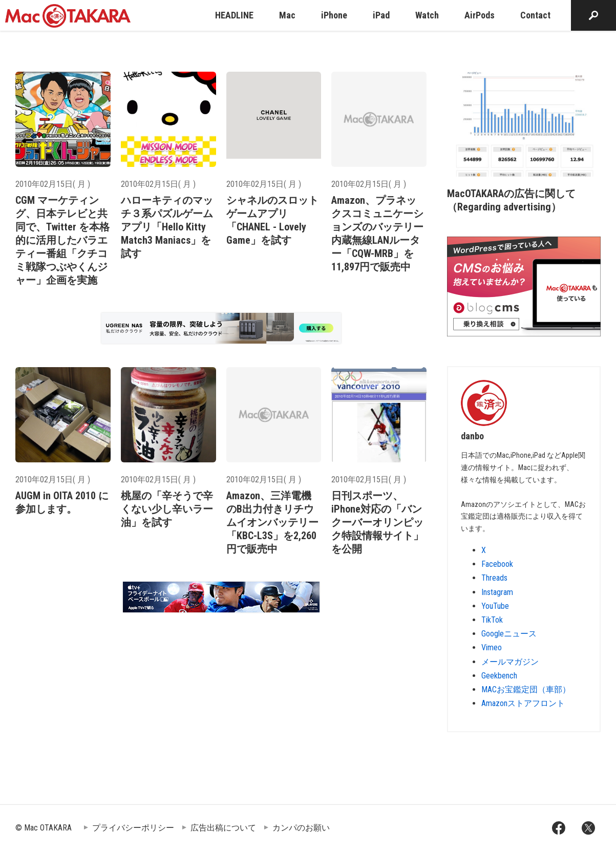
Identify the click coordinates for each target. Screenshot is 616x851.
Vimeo (492, 647)
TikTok (492, 620)
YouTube (495, 606)
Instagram (497, 592)
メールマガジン (510, 662)
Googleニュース (509, 634)
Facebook (497, 564)
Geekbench (499, 676)
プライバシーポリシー (133, 828)
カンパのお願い (301, 828)
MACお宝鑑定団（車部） (526, 689)
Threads (494, 578)
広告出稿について (223, 828)
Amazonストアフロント (523, 703)
